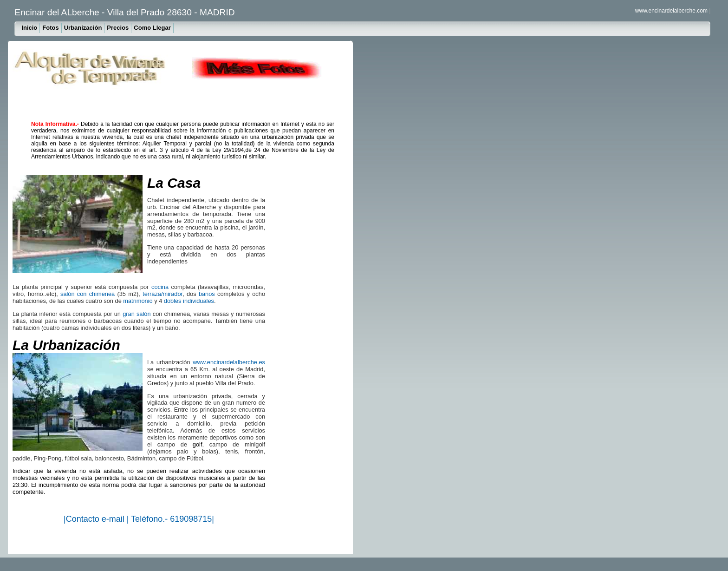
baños (207, 294)
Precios (118, 28)
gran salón (136, 314)
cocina (160, 287)
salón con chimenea (88, 294)
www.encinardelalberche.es (229, 362)
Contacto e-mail (96, 519)
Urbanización (83, 28)
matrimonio (138, 301)
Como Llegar (152, 28)
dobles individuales (189, 301)
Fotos (50, 28)
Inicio (29, 28)
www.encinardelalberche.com (671, 11)
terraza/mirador (162, 294)
